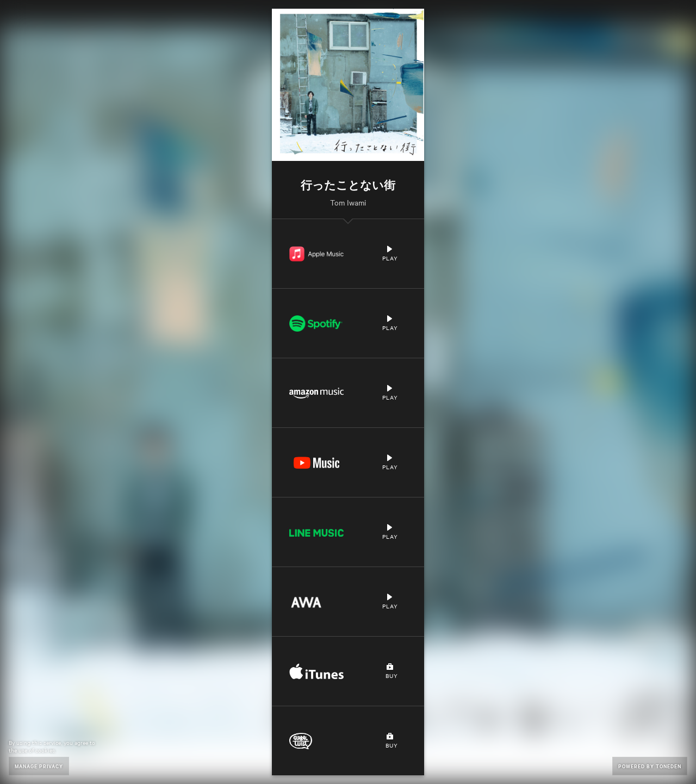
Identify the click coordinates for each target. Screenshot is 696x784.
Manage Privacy (39, 766)
